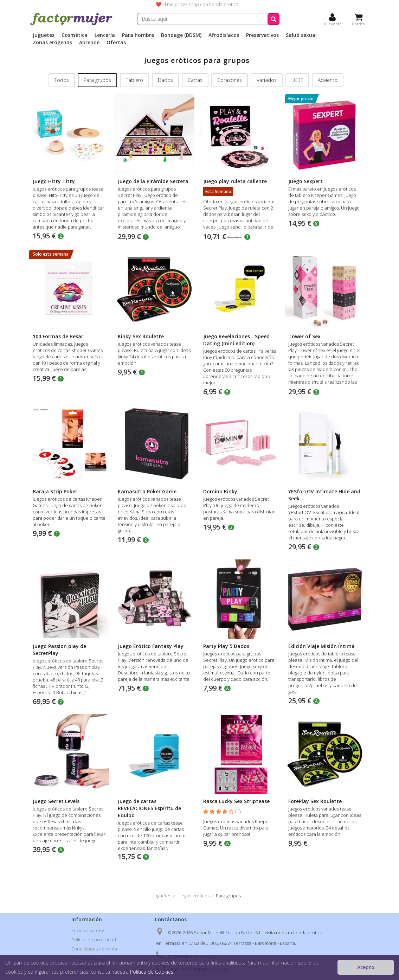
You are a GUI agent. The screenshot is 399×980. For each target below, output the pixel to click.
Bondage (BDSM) (181, 35)
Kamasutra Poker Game (147, 491)
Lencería (105, 35)
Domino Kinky (220, 491)
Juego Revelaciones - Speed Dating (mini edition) (236, 340)
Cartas (195, 80)
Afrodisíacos (224, 35)
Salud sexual (301, 35)
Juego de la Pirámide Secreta (153, 181)
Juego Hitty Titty (54, 181)
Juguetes (44, 35)
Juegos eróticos (194, 896)
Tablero (134, 80)
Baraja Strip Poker (55, 491)
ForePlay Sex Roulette (315, 801)
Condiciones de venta (94, 949)
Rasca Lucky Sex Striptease (236, 801)
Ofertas (116, 43)
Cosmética (75, 35)
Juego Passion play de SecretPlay (59, 650)
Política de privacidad (94, 940)
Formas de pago (88, 958)
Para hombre (138, 35)
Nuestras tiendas (89, 967)
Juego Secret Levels (56, 801)
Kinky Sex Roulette (141, 336)
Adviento (328, 80)
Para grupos (97, 80)
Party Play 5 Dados (226, 646)
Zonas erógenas (52, 43)
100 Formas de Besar (58, 336)
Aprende (89, 43)
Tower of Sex (304, 336)
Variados (267, 80)
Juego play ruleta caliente (235, 181)
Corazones (230, 80)
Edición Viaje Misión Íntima (321, 646)
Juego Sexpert (305, 181)
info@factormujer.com (204, 969)
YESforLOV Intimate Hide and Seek (324, 495)
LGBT (297, 80)
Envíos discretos (88, 930)
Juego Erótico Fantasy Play (151, 646)
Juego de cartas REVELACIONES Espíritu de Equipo (149, 808)
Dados (165, 80)
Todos (62, 80)
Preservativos (262, 35)
